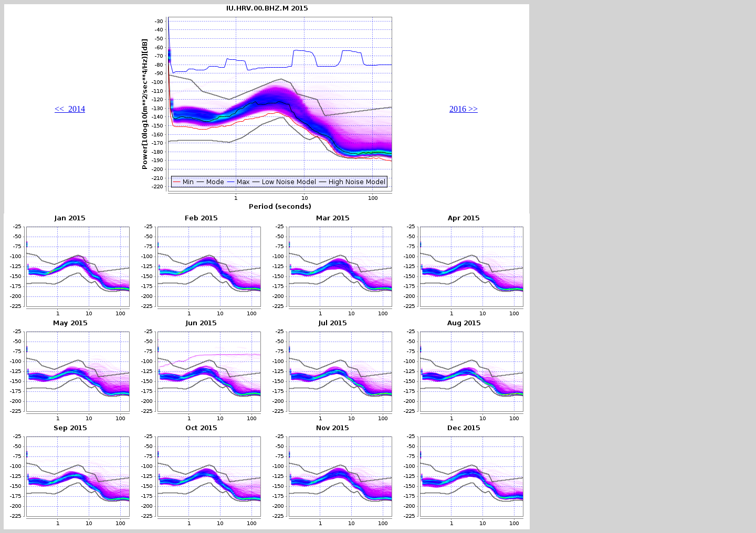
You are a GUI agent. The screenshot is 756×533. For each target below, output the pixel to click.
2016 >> (464, 109)
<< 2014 (70, 109)
